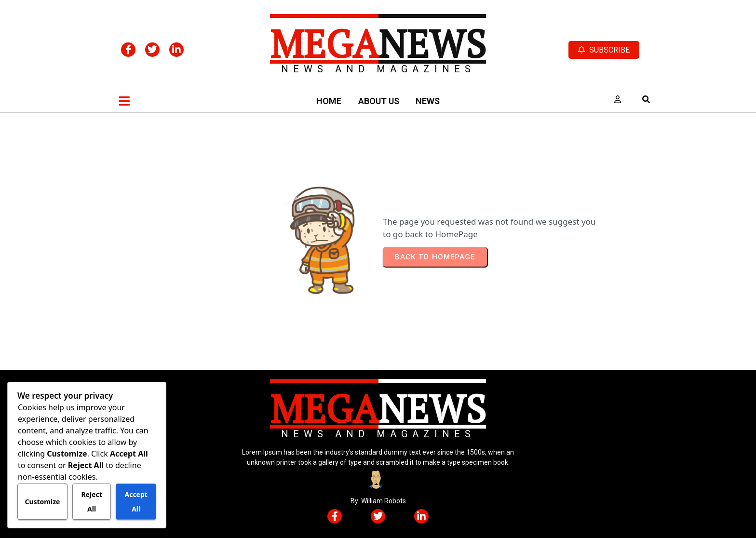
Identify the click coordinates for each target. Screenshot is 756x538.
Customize (42, 502)
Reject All (91, 502)
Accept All (136, 502)
